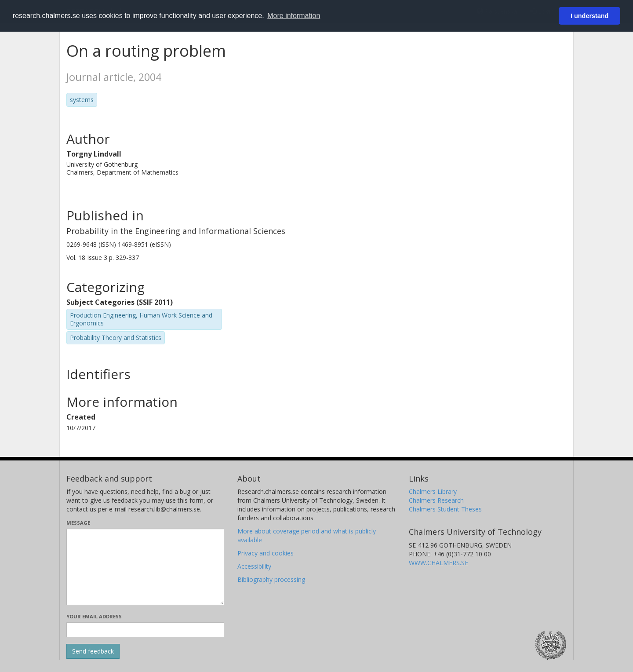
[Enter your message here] (145, 567)
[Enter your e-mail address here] (145, 630)
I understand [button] (589, 16)
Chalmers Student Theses (445, 509)
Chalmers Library (433, 491)
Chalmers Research (436, 500)
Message (78, 523)
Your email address (94, 616)
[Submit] (93, 651)
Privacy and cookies (266, 553)
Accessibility (254, 566)
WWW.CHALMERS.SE (438, 563)
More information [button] (294, 16)
